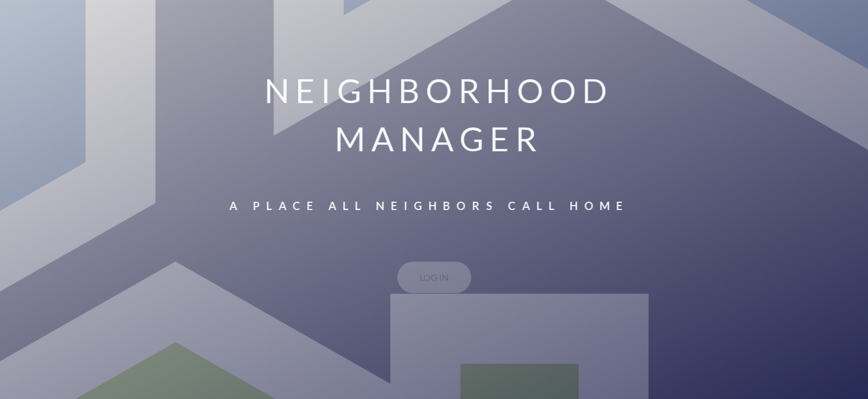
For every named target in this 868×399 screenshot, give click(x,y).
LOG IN (434, 279)
